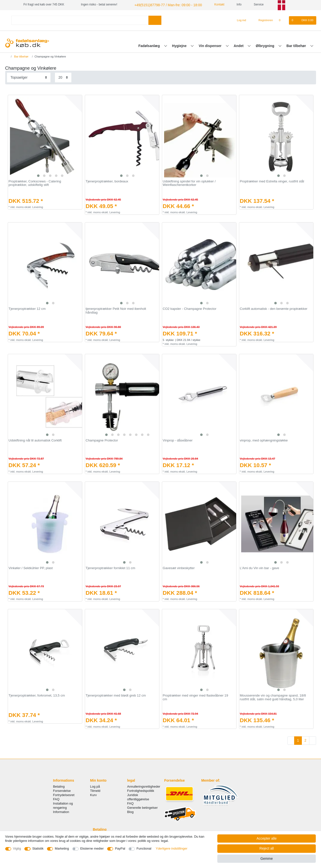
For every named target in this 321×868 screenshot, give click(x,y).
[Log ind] (239, 20)
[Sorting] (29, 77)
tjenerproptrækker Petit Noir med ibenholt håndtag (116, 310)
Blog (130, 811)
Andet (239, 45)
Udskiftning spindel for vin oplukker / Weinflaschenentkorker (189, 183)
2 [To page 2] (305, 740)
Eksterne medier (92, 848)
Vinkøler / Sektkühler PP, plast (31, 567)
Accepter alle (267, 838)
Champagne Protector (102, 440)
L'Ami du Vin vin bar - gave (259, 567)
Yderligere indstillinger (171, 848)
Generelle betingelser (142, 807)
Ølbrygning (265, 45)
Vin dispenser (210, 45)
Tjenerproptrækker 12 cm (27, 308)
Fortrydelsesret (64, 794)
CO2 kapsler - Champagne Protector (189, 308)
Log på (95, 786)
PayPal (120, 848)
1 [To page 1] (298, 740)
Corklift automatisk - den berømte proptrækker (274, 308)
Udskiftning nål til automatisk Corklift (35, 440)
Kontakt (211, 4)
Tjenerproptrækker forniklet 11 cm (110, 567)
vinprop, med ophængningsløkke (264, 440)
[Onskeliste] (282, 20)
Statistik (38, 848)
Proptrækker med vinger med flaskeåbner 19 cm (195, 697)
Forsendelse (62, 790)
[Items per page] (63, 77)
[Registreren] (263, 20)
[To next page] (313, 740)
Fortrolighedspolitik (141, 790)
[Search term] (80, 20)
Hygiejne (180, 45)
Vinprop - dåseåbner (178, 440)
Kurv (93, 794)
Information (61, 811)
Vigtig (17, 848)
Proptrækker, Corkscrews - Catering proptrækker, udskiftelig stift (35, 183)
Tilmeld (95, 790)
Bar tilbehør (297, 45)
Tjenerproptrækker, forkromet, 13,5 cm (37, 695)
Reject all (267, 848)
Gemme (267, 859)
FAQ (56, 798)
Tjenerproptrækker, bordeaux (107, 181)
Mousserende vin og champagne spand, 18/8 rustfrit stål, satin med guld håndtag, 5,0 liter (273, 697)
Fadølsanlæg (150, 45)
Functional (144, 848)
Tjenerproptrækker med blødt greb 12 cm (116, 695)
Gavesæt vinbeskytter (179, 567)
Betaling (59, 786)
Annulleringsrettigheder (144, 786)
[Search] (155, 20)
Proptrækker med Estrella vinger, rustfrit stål (272, 181)
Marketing (62, 848)
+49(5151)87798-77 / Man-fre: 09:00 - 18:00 (163, 4)
